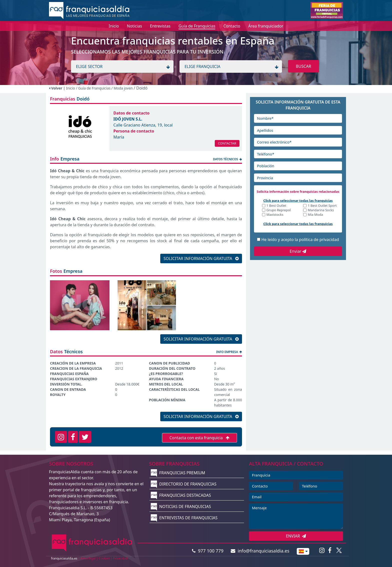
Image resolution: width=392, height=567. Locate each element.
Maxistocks (275, 215)
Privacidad (120, 558)
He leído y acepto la (300, 239)
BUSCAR (303, 66)
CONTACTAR (227, 143)
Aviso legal (88, 558)
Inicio (70, 88)
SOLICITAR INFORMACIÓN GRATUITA (201, 258)
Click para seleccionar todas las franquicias (298, 200)
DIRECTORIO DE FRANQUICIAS (184, 484)
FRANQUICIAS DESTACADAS (181, 495)
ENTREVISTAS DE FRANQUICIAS (184, 518)
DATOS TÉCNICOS (227, 159)
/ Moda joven (123, 88)
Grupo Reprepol (279, 210)
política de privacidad (319, 239)
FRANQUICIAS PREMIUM (178, 473)
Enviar (298, 251)
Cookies (104, 558)
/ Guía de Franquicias (94, 88)
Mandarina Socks (321, 210)
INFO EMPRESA (229, 352)
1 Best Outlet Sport (322, 206)
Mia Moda (315, 215)
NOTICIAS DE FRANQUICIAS (181, 506)
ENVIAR (296, 536)
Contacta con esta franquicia (200, 438)
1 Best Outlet (276, 206)
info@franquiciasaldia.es (260, 551)
